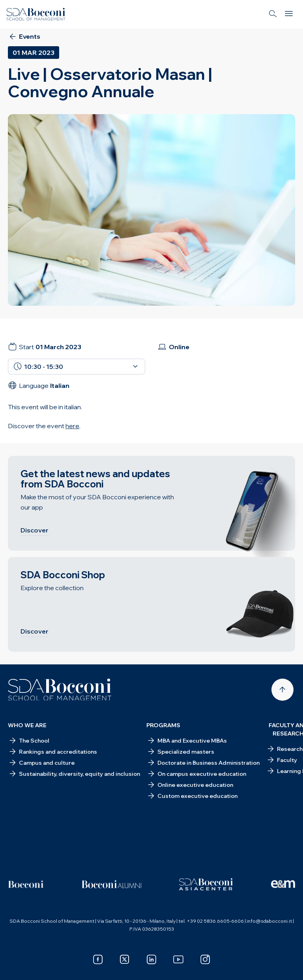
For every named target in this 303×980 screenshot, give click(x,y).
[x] (125, 959)
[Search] (273, 14)
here (72, 426)
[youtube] (178, 959)
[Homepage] (60, 690)
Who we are (27, 725)
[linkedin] (151, 959)
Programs (163, 725)
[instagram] (205, 959)
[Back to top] (282, 690)
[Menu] (289, 14)
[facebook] (98, 959)
